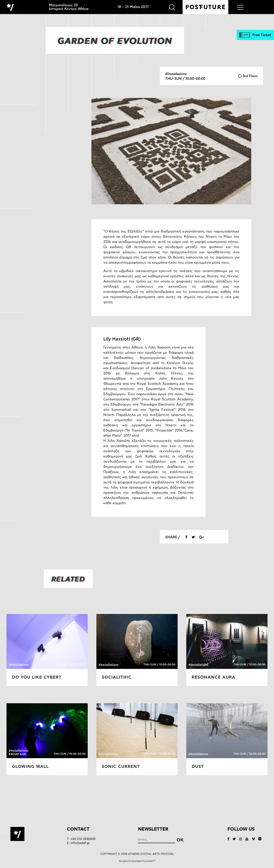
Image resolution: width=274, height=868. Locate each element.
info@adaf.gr (80, 843)
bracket (151, 861)
